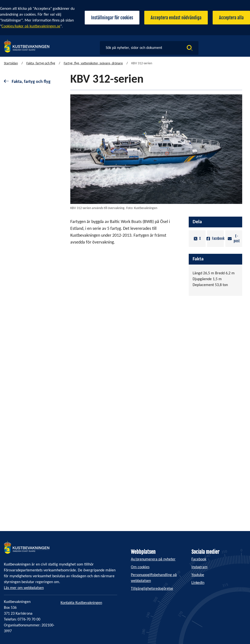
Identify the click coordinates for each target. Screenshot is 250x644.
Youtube (198, 575)
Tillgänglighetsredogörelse (152, 589)
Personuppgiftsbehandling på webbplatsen (154, 578)
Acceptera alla (231, 18)
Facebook (215, 239)
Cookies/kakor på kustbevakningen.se (31, 26)
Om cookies (140, 567)
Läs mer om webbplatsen (24, 588)
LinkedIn (198, 583)
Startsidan (11, 63)
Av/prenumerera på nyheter (153, 559)
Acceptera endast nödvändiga (176, 18)
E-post (234, 239)
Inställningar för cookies (112, 18)
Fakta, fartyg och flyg (41, 63)
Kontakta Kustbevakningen (81, 603)
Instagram (199, 567)
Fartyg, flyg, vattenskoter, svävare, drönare (93, 63)
